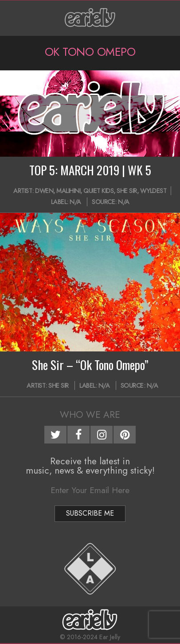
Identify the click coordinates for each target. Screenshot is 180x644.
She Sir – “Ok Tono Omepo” (90, 365)
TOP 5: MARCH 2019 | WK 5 (90, 170)
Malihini (68, 191)
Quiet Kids (98, 191)
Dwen (44, 191)
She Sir (127, 191)
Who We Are (90, 415)
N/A (75, 202)
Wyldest (153, 191)
